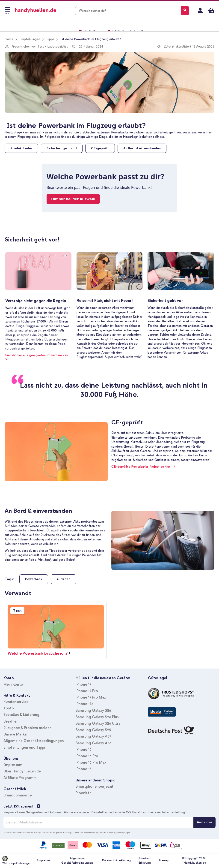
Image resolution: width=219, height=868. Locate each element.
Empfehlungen (30, 39)
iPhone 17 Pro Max (91, 697)
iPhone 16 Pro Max (91, 763)
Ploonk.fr (83, 793)
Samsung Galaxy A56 (93, 743)
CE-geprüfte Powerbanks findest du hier (142, 467)
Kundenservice (16, 702)
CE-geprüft (127, 422)
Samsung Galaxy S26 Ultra (98, 723)
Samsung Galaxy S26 (93, 711)
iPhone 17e (84, 704)
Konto (9, 708)
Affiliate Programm (20, 778)
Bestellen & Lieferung (21, 715)
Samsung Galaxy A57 (93, 736)
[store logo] (42, 11)
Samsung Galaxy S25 (93, 730)
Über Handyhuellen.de (22, 771)
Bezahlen (11, 721)
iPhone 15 (83, 769)
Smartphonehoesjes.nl (94, 787)
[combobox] (132, 11)
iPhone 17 (83, 684)
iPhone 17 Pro (87, 691)
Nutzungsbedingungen (120, 833)
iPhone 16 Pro (87, 756)
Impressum (13, 765)
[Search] (185, 11)
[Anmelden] (204, 822)
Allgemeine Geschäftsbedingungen (34, 741)
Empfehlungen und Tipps (25, 747)
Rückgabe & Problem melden (28, 728)
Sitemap (164, 860)
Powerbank (34, 579)
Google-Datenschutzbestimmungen (84, 833)
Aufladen (63, 579)
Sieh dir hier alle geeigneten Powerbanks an (38, 355)
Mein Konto (200, 11)
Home (9, 39)
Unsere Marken (16, 734)
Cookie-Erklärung (145, 860)
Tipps (50, 39)
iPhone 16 (84, 750)
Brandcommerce (18, 795)
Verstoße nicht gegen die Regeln (36, 301)
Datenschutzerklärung (116, 860)
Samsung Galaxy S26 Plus (97, 717)
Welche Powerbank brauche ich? (38, 653)
